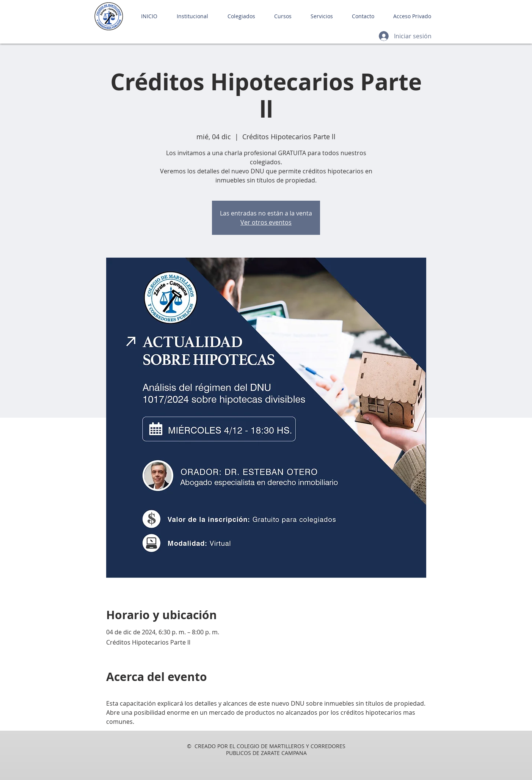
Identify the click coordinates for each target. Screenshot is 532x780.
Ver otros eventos (266, 222)
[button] (188, 16)
